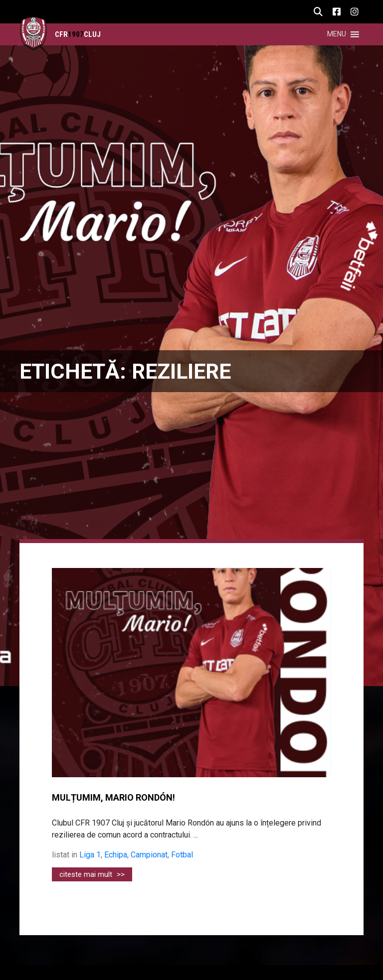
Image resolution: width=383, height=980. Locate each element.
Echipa (116, 855)
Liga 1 (90, 855)
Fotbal (182, 855)
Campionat (149, 855)
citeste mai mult (92, 874)
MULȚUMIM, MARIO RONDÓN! (113, 798)
